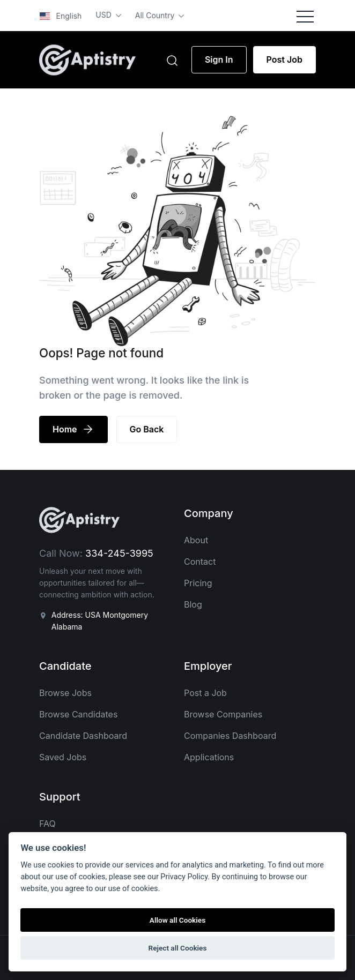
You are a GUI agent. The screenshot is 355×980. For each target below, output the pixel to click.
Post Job (284, 59)
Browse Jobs (65, 693)
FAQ (47, 824)
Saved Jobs (63, 757)
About (196, 540)
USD (104, 15)
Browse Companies (223, 714)
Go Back (147, 429)
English (61, 16)
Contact (200, 562)
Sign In (219, 59)
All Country (156, 15)
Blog (193, 604)
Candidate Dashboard (83, 736)
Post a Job (205, 693)
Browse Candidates (78, 714)
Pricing (198, 583)
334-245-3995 (119, 553)
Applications (209, 757)
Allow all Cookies (177, 920)
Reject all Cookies (178, 948)
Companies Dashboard (230, 736)
